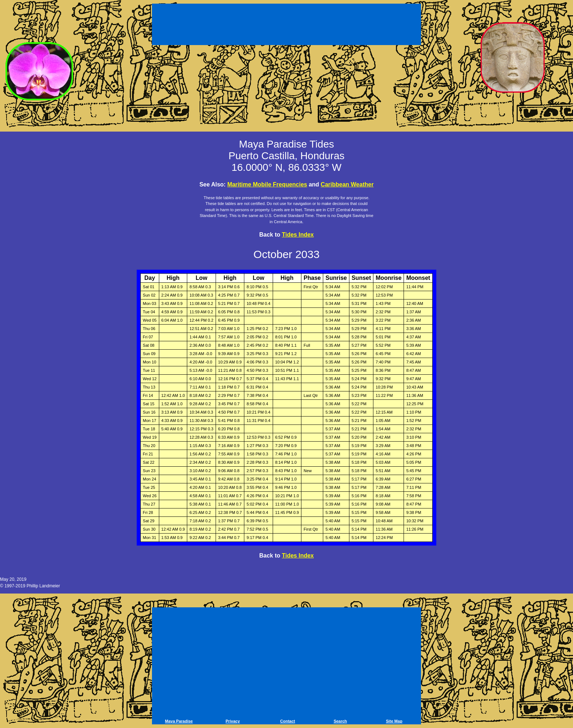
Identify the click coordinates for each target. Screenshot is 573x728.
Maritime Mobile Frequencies (267, 184)
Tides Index (298, 235)
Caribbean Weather (347, 184)
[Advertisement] (286, 25)
